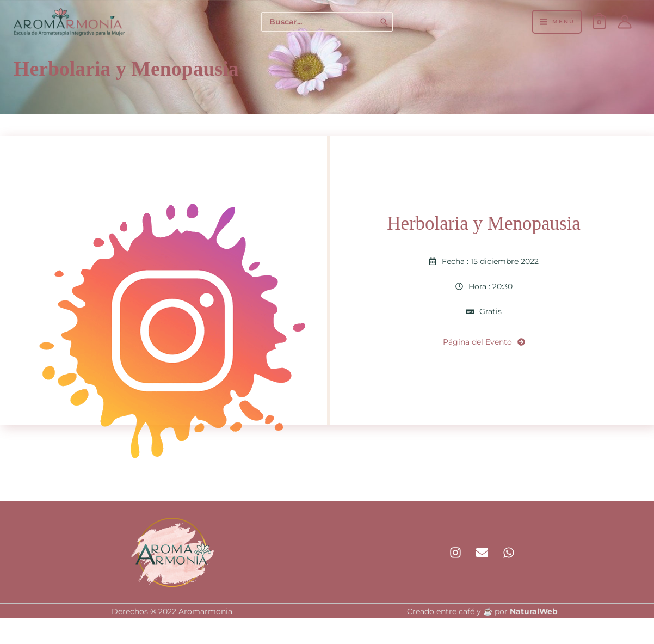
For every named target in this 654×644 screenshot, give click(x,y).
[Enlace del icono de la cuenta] (625, 22)
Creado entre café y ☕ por (482, 611)
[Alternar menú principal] (557, 22)
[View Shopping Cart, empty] (599, 22)
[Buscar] (385, 22)
